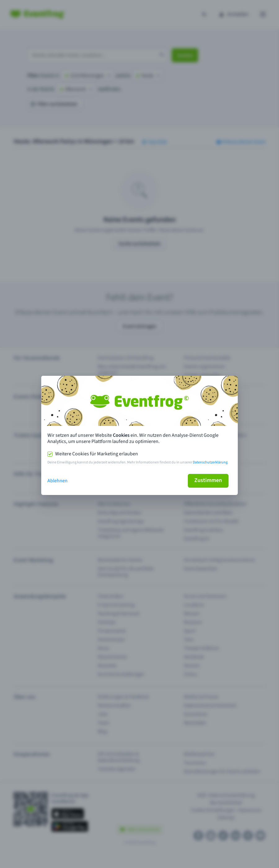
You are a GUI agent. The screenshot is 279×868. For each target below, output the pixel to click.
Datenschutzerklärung (210, 462)
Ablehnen (58, 481)
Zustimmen (208, 480)
